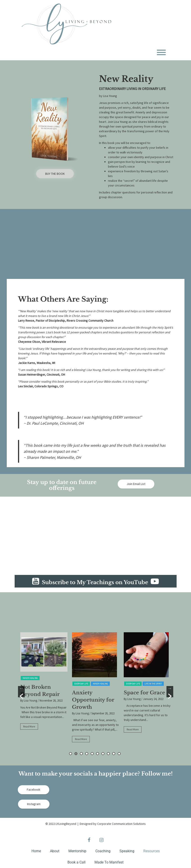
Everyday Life (81, 684)
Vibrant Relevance (54, 342)
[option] (44, 683)
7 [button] (103, 754)
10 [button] (119, 754)
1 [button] (71, 754)
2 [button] (76, 754)
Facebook (34, 789)
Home (36, 851)
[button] (21, 692)
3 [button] (81, 754)
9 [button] (114, 754)
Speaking (127, 851)
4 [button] (87, 754)
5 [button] (92, 754)
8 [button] (108, 754)
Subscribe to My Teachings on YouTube (99, 582)
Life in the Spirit (153, 684)
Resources (152, 851)
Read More (29, 726)
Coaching (103, 851)
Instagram (34, 804)
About (55, 851)
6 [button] (98, 754)
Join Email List (136, 484)
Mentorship (77, 851)
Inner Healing (30, 678)
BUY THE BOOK (55, 174)
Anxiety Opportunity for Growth (93, 700)
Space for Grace (144, 693)
